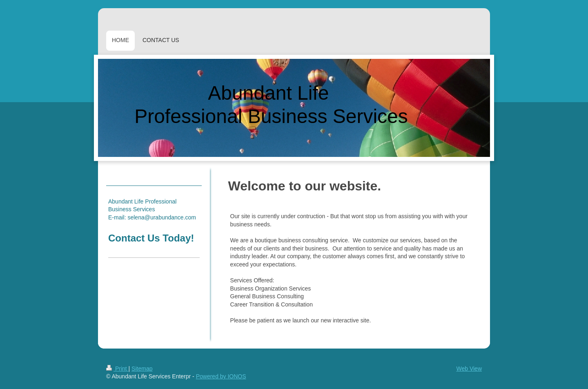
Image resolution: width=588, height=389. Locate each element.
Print (117, 369)
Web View (469, 369)
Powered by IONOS (221, 376)
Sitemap (142, 369)
